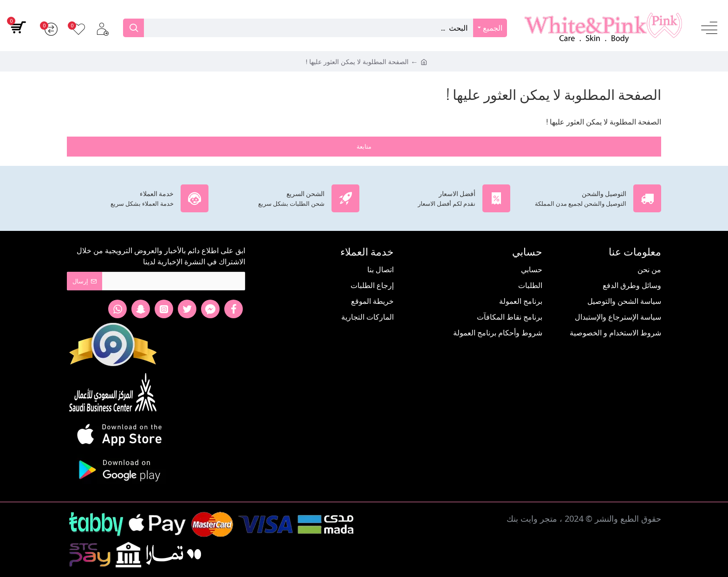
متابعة (364, 146)
